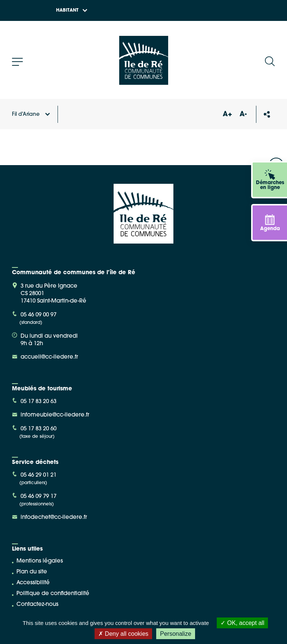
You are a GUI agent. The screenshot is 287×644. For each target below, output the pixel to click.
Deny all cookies (123, 634)
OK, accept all (242, 623)
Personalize (176, 634)
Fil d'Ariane (31, 114)
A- (243, 114)
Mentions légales (40, 561)
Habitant (72, 10)
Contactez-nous (37, 605)
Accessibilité (33, 583)
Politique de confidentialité (53, 594)
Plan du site (32, 572)
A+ (227, 114)
